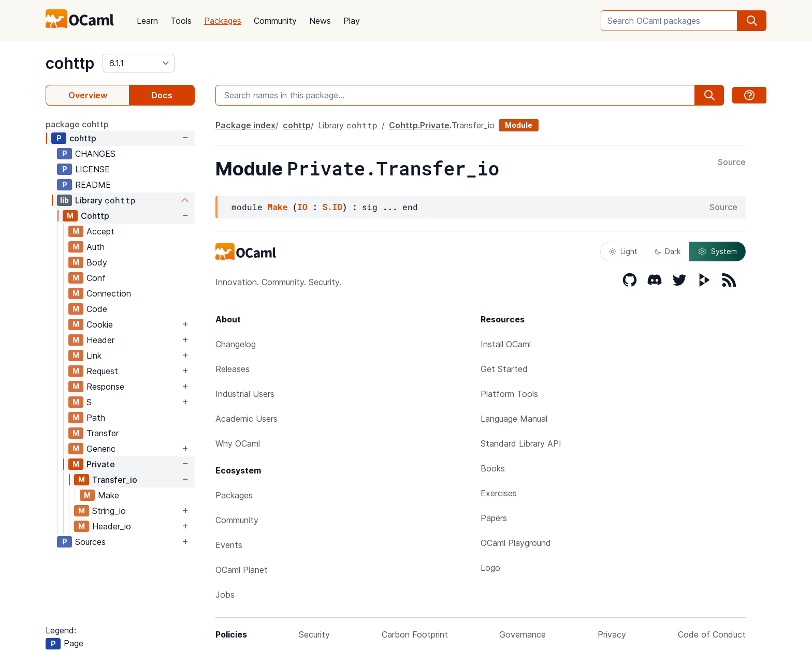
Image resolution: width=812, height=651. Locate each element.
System (717, 251)
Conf (96, 278)
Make (108, 495)
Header (100, 340)
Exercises (499, 493)
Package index (245, 125)
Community (275, 21)
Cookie (100, 324)
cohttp (70, 63)
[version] (139, 63)
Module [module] (519, 125)
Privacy (612, 634)
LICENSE (92, 169)
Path (96, 418)
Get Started (504, 369)
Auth (96, 247)
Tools (181, 21)
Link (94, 356)
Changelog (236, 344)
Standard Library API (521, 443)
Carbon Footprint (415, 634)
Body (97, 262)
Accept (100, 231)
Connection (109, 293)
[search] (752, 21)
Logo (490, 568)
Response (105, 387)
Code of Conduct (712, 634)
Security (314, 634)
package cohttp (77, 124)
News (320, 21)
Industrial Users (245, 394)
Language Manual (514, 419)
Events (229, 545)
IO (302, 207)
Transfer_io (115, 480)
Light (623, 251)
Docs (162, 95)
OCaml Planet (242, 570)
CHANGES (95, 154)
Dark (668, 251)
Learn (147, 21)
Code (97, 309)
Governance (523, 634)
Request (102, 371)
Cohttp (95, 216)
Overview (88, 95)
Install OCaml (506, 344)
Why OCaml (238, 443)
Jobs (225, 595)
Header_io (112, 526)
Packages (223, 21)
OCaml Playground (516, 543)
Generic (101, 449)
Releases (233, 369)
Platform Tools (509, 394)
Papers (494, 518)
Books (493, 468)
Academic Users (247, 419)
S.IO (332, 207)
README (93, 185)
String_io (109, 511)
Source (732, 162)
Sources (90, 542)
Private (101, 464)
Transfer (103, 433)
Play (352, 21)
